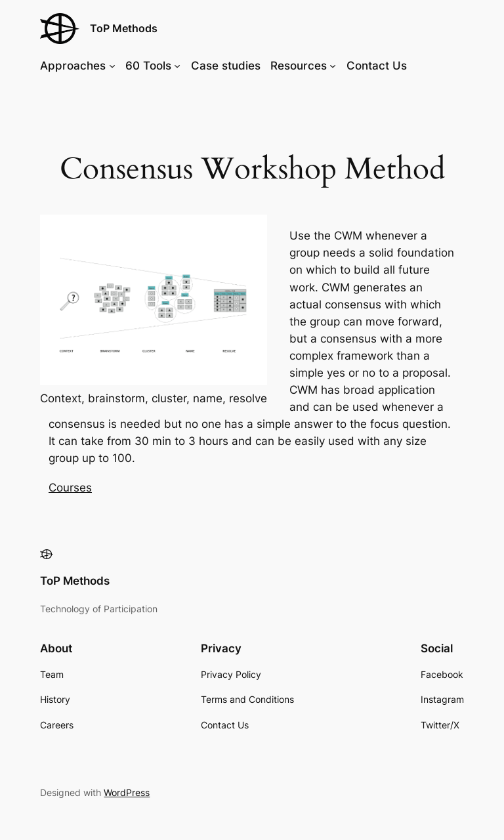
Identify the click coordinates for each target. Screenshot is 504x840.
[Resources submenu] (333, 66)
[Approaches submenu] (112, 66)
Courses (70, 488)
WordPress (127, 792)
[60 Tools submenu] (177, 66)
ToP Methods (124, 28)
